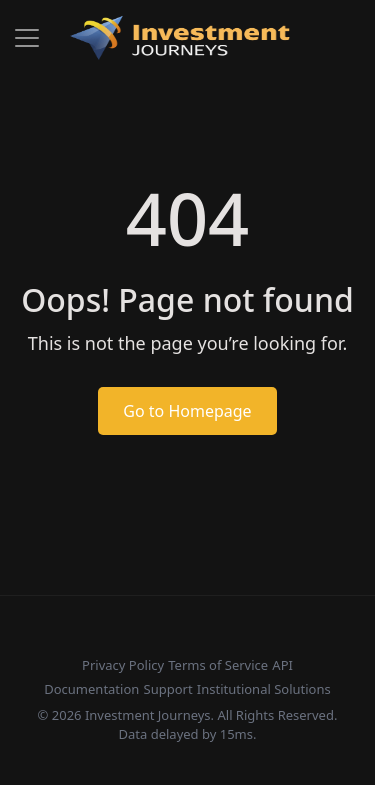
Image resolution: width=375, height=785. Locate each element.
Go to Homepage (187, 411)
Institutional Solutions (264, 689)
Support (168, 689)
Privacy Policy (123, 665)
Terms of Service (218, 665)
